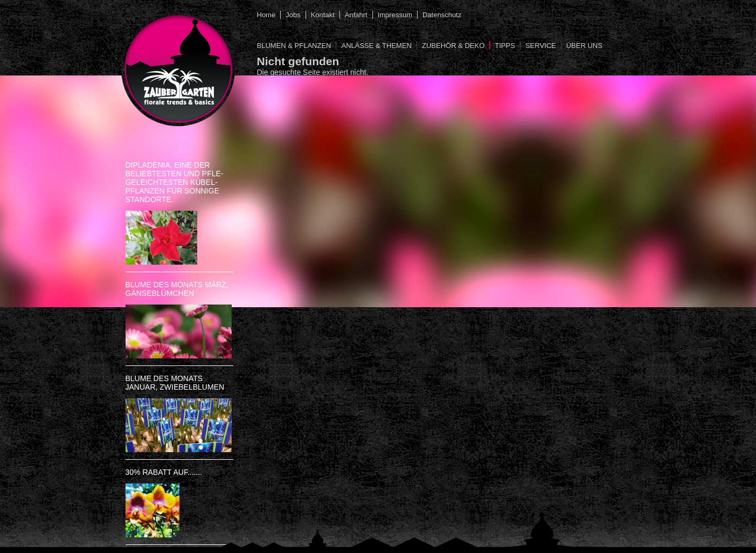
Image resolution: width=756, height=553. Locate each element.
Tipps (505, 46)
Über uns (584, 46)
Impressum (395, 15)
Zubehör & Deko (453, 46)
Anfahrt (356, 15)
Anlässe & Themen (376, 46)
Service (541, 46)
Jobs (293, 15)
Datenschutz (442, 15)
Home (266, 15)
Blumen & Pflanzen (294, 46)
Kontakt (323, 15)
